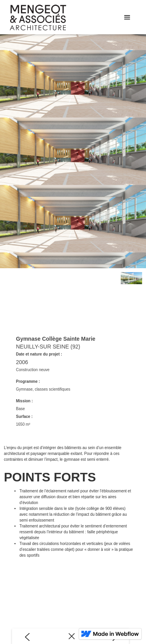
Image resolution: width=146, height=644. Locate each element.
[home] (50, 18)
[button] (127, 18)
